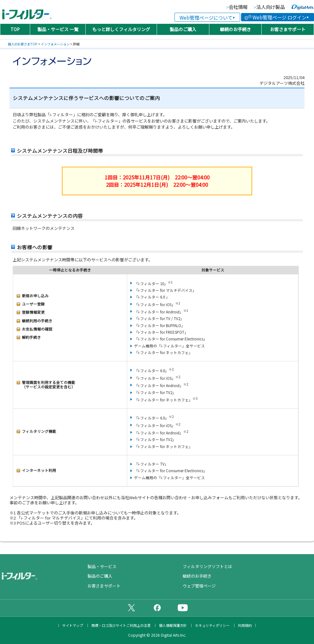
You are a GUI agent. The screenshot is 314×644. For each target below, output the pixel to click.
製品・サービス (102, 566)
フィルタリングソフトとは (207, 566)
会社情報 (238, 7)
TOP (15, 29)
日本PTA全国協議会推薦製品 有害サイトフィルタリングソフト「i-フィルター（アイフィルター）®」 (27, 12)
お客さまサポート (288, 29)
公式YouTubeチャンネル (183, 607)
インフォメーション (55, 44)
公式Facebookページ (157, 607)
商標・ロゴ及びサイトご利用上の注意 (121, 625)
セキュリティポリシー (212, 625)
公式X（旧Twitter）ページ (131, 607)
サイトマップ (73, 625)
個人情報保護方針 (173, 625)
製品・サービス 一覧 (58, 29)
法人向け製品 (271, 7)
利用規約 (245, 625)
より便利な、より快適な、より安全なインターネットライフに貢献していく (302, 7)
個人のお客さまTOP (23, 44)
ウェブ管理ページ (199, 586)
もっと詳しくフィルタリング (121, 29)
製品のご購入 (183, 29)
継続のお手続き (235, 29)
